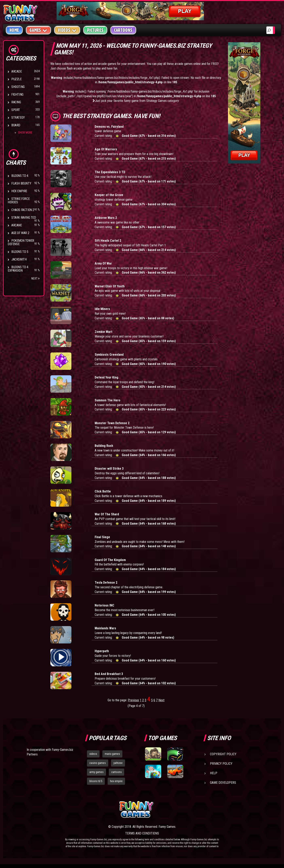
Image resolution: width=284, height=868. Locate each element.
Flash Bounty (21, 183)
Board (16, 125)
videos (93, 754)
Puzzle (16, 79)
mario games (112, 754)
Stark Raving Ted (24, 218)
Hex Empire (19, 191)
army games (96, 772)
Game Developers (223, 783)
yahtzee (118, 763)
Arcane (17, 225)
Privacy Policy (221, 764)
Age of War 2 (20, 233)
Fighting (17, 94)
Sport (16, 110)
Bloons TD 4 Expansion (18, 269)
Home (14, 30)
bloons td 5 (96, 781)
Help (214, 773)
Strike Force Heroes (19, 200)
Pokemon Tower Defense (21, 242)
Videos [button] (67, 30)
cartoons (117, 772)
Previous (133, 700)
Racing (16, 102)
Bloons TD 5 (20, 252)
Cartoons (123, 30)
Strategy (18, 118)
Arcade (17, 71)
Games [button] (38, 30)
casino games (98, 763)
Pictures (95, 30)
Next (35, 278)
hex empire (116, 781)
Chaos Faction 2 (23, 210)
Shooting (18, 87)
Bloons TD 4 (20, 176)
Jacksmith (19, 259)
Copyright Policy (223, 754)
